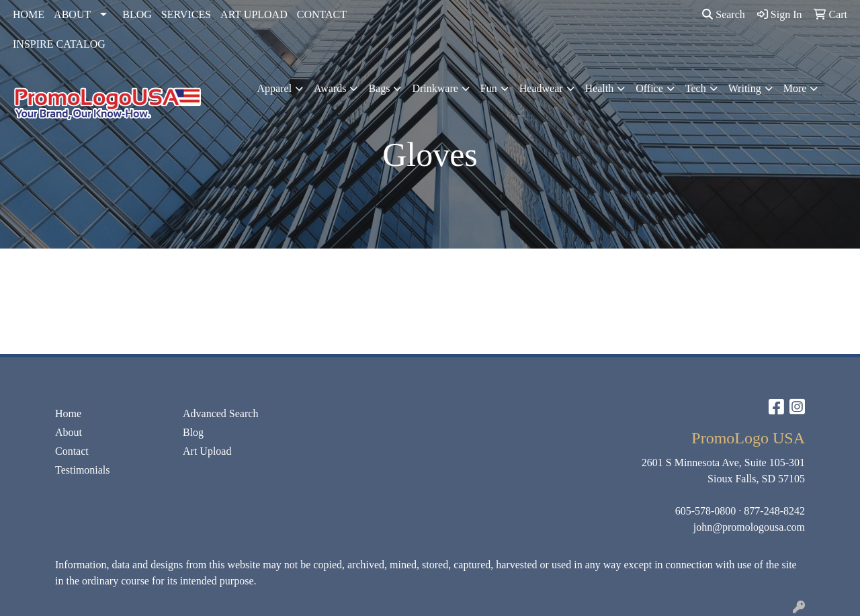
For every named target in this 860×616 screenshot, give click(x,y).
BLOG (137, 14)
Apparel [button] (275, 88)
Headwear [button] (541, 88)
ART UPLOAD (254, 14)
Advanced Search (220, 413)
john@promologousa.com (749, 527)
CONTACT (322, 14)
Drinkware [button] (435, 88)
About (69, 432)
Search (724, 14)
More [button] (795, 88)
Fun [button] (489, 88)
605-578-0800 (706, 511)
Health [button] (600, 88)
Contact (72, 451)
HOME (29, 14)
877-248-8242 (774, 511)
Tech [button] (696, 88)
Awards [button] (330, 88)
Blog (193, 432)
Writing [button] (745, 88)
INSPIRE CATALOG (59, 44)
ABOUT (72, 14)
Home (68, 413)
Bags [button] (379, 88)
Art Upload (207, 451)
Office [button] (649, 88)
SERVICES (186, 14)
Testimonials (83, 470)
